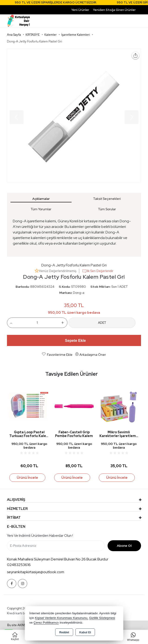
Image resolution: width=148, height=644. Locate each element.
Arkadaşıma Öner (90, 354)
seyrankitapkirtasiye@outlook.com (36, 572)
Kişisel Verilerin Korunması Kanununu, (62, 618)
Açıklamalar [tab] (41, 199)
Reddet (64, 632)
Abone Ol (124, 546)
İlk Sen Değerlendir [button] (98, 271)
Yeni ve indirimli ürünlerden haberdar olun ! (40, 536)
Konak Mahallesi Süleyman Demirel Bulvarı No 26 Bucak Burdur (58, 559)
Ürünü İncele (27, 478)
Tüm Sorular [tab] (107, 209)
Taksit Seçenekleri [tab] (107, 199)
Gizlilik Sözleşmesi (102, 618)
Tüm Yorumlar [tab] (41, 209)
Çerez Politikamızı (46, 623)
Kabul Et (85, 632)
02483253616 (19, 565)
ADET (102, 323)
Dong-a (79, 293)
